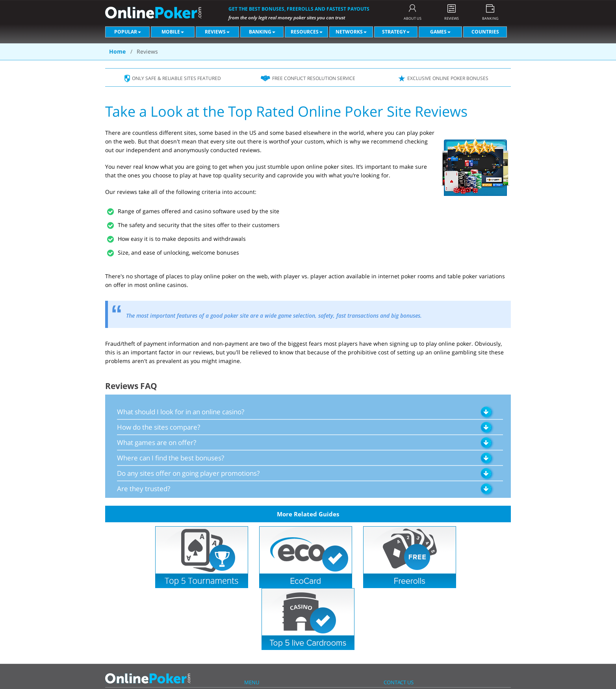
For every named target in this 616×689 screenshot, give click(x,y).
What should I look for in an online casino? (181, 412)
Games (440, 32)
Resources (307, 32)
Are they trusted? (144, 489)
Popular (128, 32)
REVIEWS (452, 18)
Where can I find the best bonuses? (171, 458)
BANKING (490, 18)
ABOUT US (413, 18)
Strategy (396, 32)
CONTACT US (399, 682)
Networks (351, 32)
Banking (262, 32)
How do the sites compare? (159, 427)
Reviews (217, 32)
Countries (485, 32)
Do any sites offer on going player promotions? (188, 473)
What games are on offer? (157, 442)
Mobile (173, 32)
